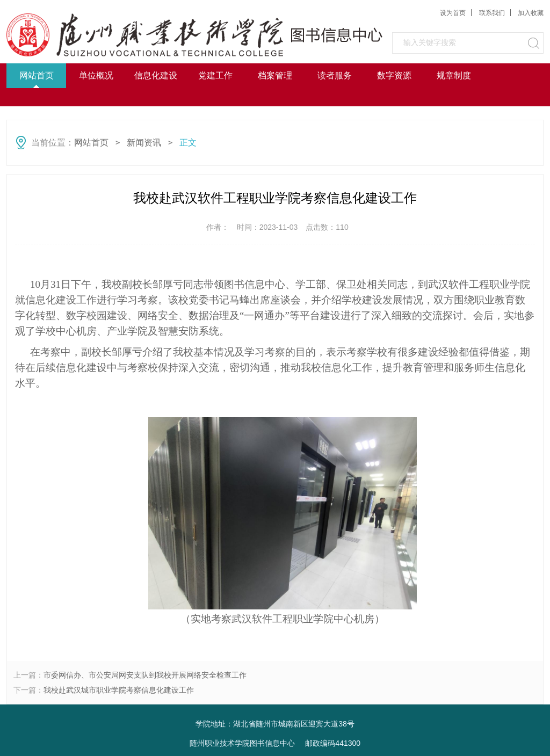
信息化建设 (156, 75)
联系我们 (492, 13)
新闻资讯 (144, 143)
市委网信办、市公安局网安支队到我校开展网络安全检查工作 (145, 675)
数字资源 (394, 75)
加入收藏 (531, 13)
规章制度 (454, 75)
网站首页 (37, 75)
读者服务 (335, 75)
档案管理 (275, 75)
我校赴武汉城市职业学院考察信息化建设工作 (119, 690)
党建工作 (215, 75)
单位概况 (96, 75)
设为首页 (453, 13)
